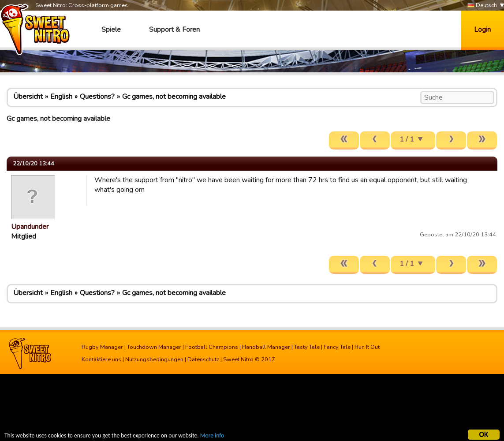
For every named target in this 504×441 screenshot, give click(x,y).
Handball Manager (266, 347)
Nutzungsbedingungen (154, 359)
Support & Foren (174, 30)
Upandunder (30, 227)
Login (482, 30)
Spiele (111, 30)
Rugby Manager (102, 347)
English (61, 97)
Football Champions (212, 347)
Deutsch (482, 6)
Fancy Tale (337, 347)
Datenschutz (203, 359)
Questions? (97, 97)
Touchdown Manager (154, 347)
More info (212, 437)
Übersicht (28, 97)
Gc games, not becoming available (174, 97)
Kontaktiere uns (101, 359)
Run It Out (367, 347)
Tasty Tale (307, 347)
